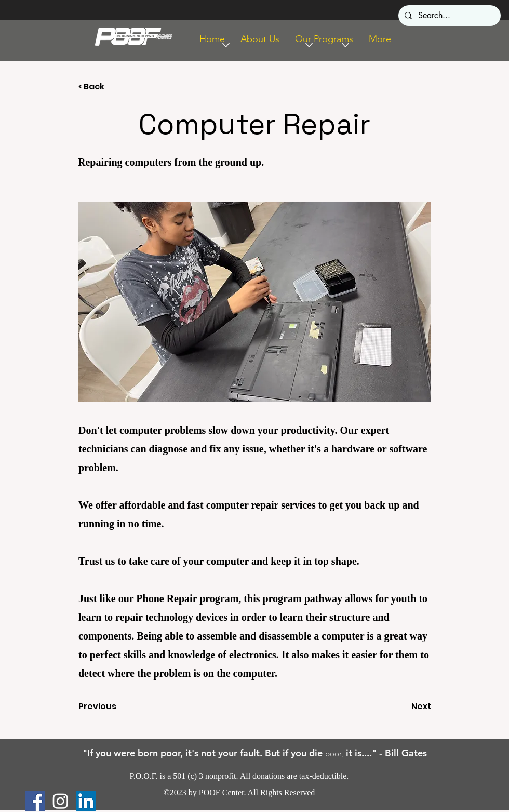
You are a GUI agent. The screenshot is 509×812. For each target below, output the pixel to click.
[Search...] (448, 16)
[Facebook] (35, 801)
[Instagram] (61, 801)
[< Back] (113, 87)
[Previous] (113, 707)
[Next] (406, 707)
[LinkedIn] (86, 801)
